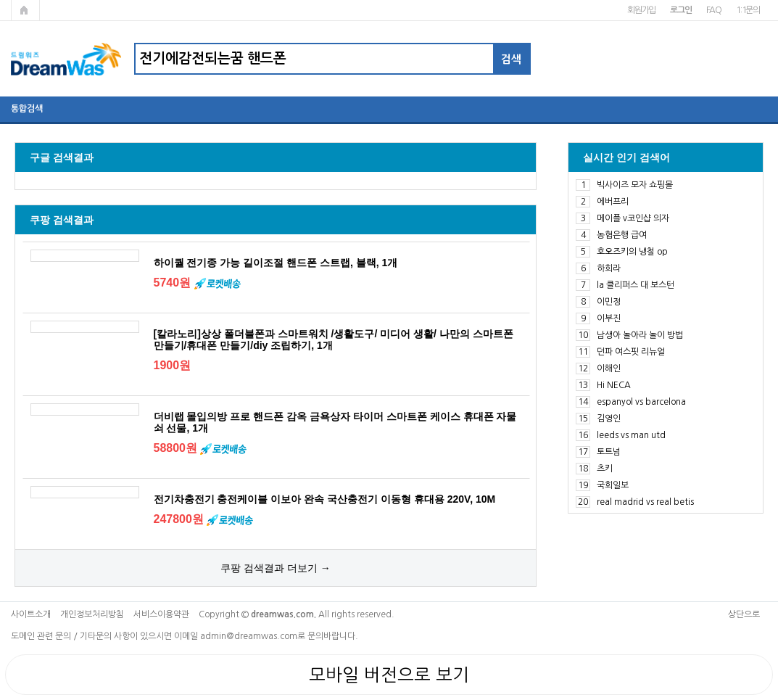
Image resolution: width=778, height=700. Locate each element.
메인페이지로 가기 (25, 10)
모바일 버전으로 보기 (389, 675)
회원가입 (641, 10)
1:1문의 (748, 10)
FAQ (714, 10)
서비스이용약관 (161, 614)
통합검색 (27, 109)
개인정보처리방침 (92, 614)
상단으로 (744, 614)
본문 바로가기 (0, 0)
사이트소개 (31, 614)
